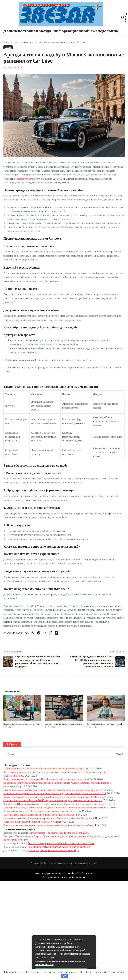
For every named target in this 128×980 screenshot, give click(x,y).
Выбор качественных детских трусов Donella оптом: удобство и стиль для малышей (46, 779)
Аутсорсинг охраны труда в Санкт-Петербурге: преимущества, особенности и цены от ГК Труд (51, 797)
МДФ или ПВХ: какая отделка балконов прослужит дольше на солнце (39, 815)
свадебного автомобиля (28, 179)
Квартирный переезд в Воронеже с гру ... (22, 724)
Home (6, 42)
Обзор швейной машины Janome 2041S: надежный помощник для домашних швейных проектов (53, 800)
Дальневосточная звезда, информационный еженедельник (61, 31)
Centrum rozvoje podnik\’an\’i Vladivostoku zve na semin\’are (61, 843)
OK (65, 976)
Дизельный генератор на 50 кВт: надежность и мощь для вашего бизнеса (41, 811)
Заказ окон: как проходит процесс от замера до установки (32, 822)
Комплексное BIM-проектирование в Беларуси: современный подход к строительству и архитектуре (54, 804)
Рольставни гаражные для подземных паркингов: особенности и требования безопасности (49, 818)
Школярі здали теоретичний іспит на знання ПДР (54, 850)
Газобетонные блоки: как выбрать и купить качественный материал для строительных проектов (52, 790)
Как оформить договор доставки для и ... (64, 724)
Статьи (15, 42)
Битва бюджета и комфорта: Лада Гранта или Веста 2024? (60, 833)
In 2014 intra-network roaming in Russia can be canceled (59, 847)
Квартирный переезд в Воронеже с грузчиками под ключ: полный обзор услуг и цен (46, 768)
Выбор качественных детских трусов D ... (106, 724)
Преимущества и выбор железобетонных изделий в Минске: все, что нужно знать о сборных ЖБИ (53, 807)
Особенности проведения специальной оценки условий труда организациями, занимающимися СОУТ (55, 793)
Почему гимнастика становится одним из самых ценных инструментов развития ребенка (48, 825)
